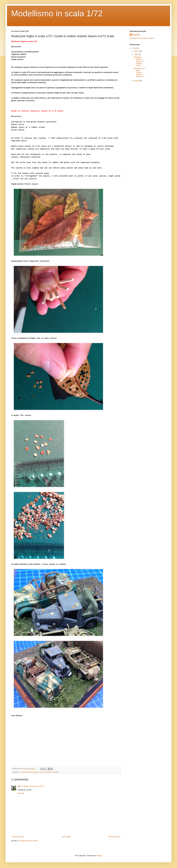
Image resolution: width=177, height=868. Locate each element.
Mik (19, 786)
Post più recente (18, 837)
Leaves (41, 772)
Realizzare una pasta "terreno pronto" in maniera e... (139, 73)
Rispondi (21, 793)
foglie (36, 772)
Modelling (48, 772)
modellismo (56, 772)
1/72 (20, 772)
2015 (134, 48)
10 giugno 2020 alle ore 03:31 (33, 786)
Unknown (136, 35)
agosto (137, 51)
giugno (137, 81)
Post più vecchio (114, 837)
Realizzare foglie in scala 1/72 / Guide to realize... (139, 61)
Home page (66, 837)
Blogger (99, 856)
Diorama (31, 772)
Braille (25, 772)
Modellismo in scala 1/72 (57, 13)
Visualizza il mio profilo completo (142, 38)
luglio (136, 54)
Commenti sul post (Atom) (28, 841)
